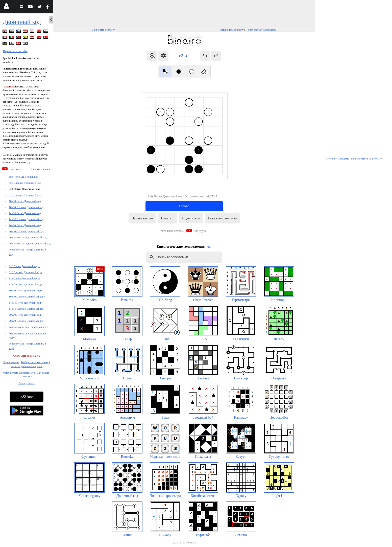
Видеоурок (15, 169)
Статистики (27, 376)
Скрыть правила (41, 169)
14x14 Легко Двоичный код (25, 213)
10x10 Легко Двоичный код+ (26, 290)
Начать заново (142, 218)
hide (209, 247)
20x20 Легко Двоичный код (25, 225)
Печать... (167, 218)
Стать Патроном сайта (27, 356)
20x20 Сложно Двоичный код (26, 231)
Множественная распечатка (19, 373)
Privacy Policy (27, 383)
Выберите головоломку (35, 362)
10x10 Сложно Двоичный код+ (27, 297)
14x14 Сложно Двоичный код (26, 219)
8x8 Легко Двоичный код (24, 189)
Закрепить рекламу (103, 30)
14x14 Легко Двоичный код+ (26, 303)
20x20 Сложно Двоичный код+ (27, 321)
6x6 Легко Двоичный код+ (24, 266)
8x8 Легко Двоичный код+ (24, 278)
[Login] (6, 7)
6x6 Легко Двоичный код (23, 177)
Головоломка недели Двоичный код (30, 243)
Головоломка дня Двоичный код (28, 237)
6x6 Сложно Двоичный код (25, 183)
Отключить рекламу (232, 30)
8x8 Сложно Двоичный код (25, 195)
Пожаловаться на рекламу (261, 30)
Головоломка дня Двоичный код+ (28, 327)
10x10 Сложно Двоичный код (26, 207)
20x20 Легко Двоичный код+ (26, 315)
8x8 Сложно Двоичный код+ (26, 284)
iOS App (27, 396)
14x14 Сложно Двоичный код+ (27, 309)
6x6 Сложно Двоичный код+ (26, 272)
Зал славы (43, 373)
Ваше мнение (11, 362)
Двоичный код (22, 22)
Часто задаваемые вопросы (27, 366)
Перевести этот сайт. (15, 51)
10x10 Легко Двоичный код (25, 201)
